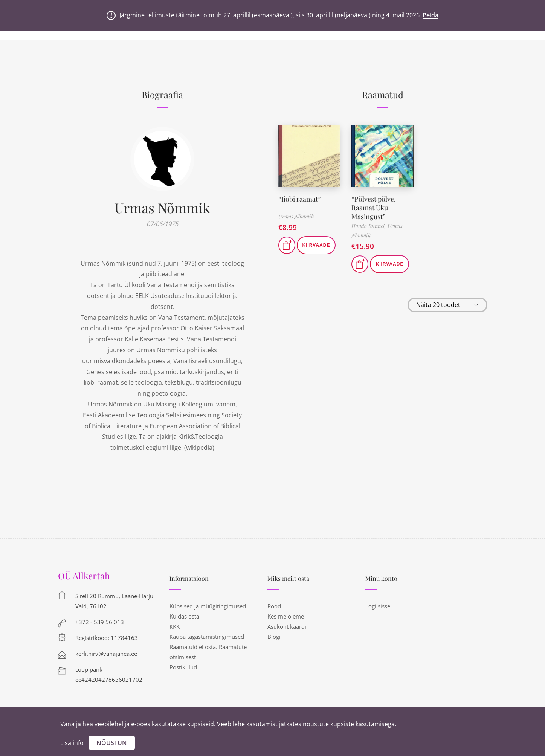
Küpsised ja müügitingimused (208, 606)
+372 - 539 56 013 (100, 622)
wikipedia (199, 447)
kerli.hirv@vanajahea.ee (106, 654)
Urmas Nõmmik (162, 208)
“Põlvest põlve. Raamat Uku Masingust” (374, 208)
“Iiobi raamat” (299, 199)
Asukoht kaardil (288, 626)
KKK (175, 626)
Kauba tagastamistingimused (207, 637)
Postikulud (183, 667)
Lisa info (72, 743)
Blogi (274, 637)
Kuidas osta (184, 616)
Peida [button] (431, 15)
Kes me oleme (286, 616)
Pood (274, 606)
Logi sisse (378, 606)
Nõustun (112, 743)
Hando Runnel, (369, 226)
